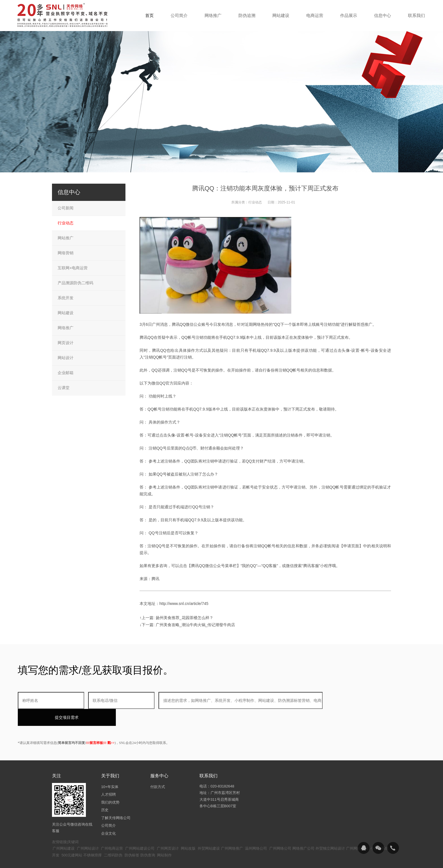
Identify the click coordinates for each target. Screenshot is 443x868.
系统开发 (66, 298)
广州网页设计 (168, 831)
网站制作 (164, 838)
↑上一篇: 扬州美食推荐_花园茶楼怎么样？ (176, 618)
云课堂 (64, 388)
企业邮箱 (66, 373)
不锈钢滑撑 (93, 838)
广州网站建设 (64, 831)
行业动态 (255, 202)
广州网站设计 (88, 831)
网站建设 (66, 313)
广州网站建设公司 (140, 831)
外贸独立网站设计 (330, 831)
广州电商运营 (112, 831)
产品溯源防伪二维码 (75, 283)
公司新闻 (66, 208)
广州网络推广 (232, 831)
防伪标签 (132, 838)
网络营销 (66, 253)
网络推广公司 (303, 831)
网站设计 (66, 358)
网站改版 (188, 831)
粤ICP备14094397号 (191, 860)
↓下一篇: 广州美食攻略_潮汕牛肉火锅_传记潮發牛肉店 (187, 625)
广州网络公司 (280, 831)
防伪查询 (148, 838)
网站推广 (66, 238)
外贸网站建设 (209, 831)
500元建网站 (72, 838)
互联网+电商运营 (73, 268)
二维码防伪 (113, 838)
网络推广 (66, 328)
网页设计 (66, 343)
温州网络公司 (256, 831)
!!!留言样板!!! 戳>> (100, 726)
